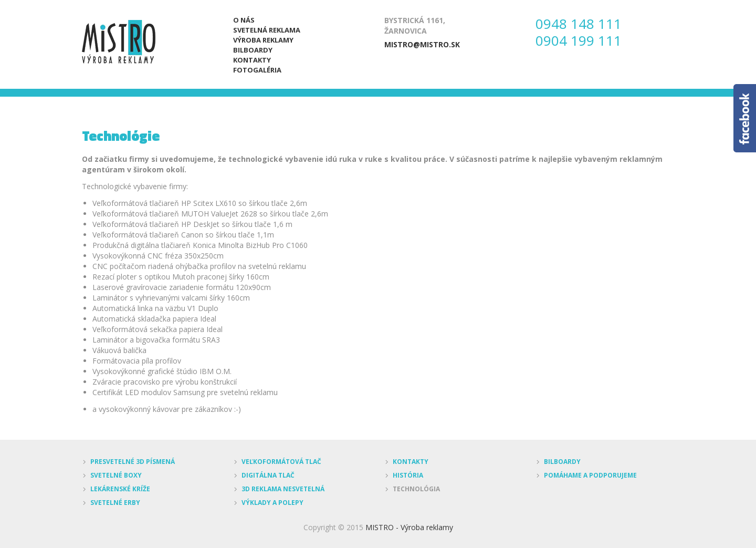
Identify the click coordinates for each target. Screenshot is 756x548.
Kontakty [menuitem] (252, 60)
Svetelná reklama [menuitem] (267, 30)
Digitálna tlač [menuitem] (268, 475)
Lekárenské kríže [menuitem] (120, 489)
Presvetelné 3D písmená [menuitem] (133, 462)
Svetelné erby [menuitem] (115, 503)
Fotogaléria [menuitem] (257, 70)
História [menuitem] (408, 475)
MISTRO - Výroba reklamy (409, 527)
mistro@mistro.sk (422, 44)
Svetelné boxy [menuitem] (116, 475)
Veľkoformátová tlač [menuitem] (281, 462)
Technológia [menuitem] (416, 489)
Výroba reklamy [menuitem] (263, 40)
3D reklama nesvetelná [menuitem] (283, 489)
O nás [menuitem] (244, 20)
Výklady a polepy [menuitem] (272, 503)
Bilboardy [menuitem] (253, 50)
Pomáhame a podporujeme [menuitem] (590, 475)
